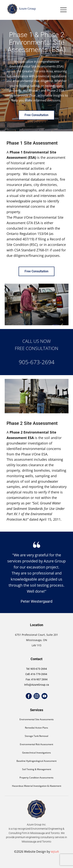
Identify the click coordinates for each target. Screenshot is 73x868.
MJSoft (55, 852)
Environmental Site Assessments (37, 719)
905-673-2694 (37, 362)
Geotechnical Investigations (36, 753)
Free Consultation (36, 115)
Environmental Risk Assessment (36, 744)
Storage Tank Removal (36, 736)
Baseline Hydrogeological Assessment (36, 761)
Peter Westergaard (36, 601)
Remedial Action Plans (36, 728)
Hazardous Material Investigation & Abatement (37, 786)
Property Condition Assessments (36, 778)
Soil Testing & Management (37, 769)
